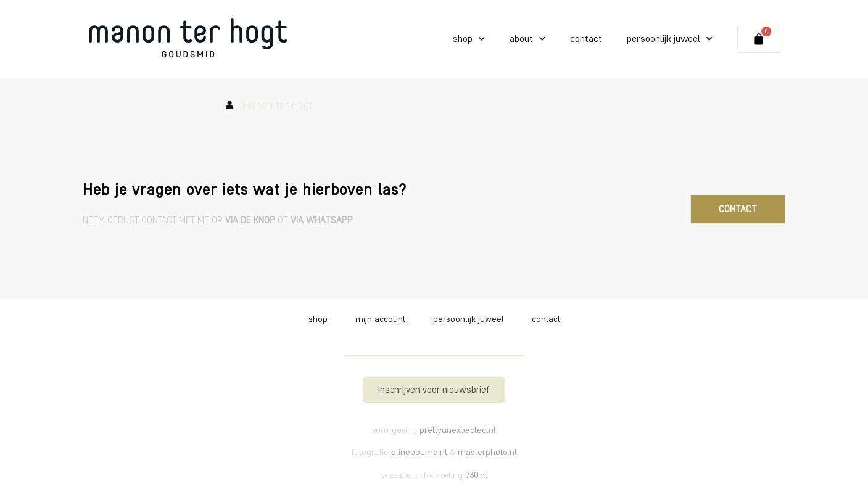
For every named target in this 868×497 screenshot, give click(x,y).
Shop (469, 39)
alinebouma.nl (419, 452)
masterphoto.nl (487, 452)
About (527, 39)
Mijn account (380, 319)
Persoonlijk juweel (670, 39)
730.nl (476, 475)
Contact (586, 39)
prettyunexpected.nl (458, 430)
